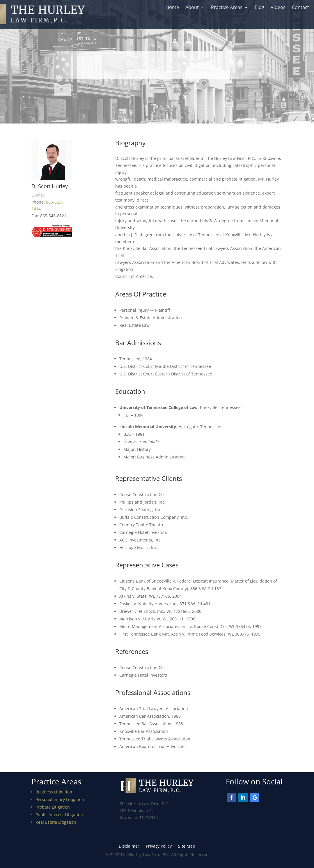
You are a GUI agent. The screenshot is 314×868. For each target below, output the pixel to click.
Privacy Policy (159, 846)
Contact (300, 8)
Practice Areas (227, 8)
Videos (278, 8)
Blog (259, 8)
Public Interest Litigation (59, 815)
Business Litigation (54, 792)
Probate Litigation (53, 807)
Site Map (187, 846)
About (192, 8)
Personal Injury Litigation (60, 799)
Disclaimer (129, 846)
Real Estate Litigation (56, 822)
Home (172, 8)
